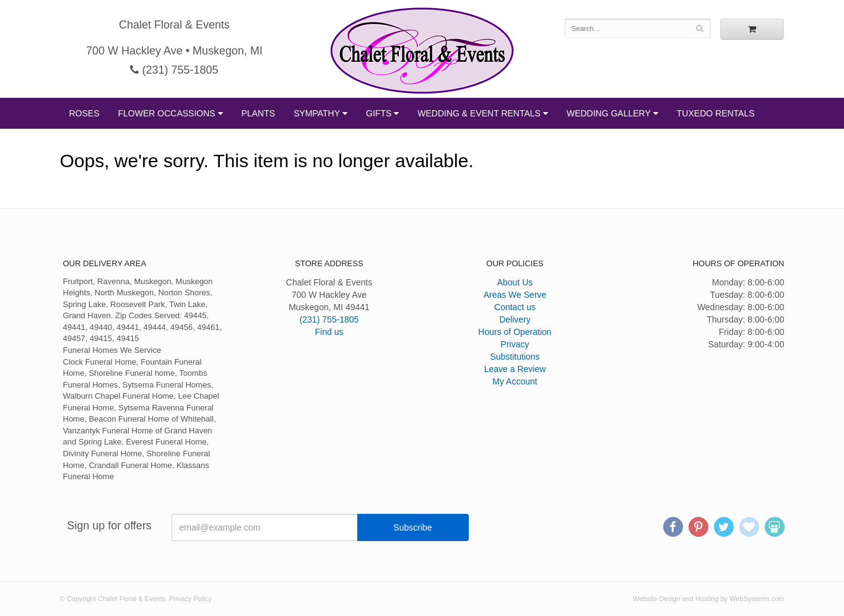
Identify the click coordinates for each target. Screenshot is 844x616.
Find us (329, 332)
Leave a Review (515, 369)
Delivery (515, 319)
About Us (515, 282)
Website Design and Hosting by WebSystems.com (709, 599)
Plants (258, 113)
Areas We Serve (515, 295)
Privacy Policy (190, 599)
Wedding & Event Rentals (479, 113)
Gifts (379, 113)
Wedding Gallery (609, 113)
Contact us (515, 307)
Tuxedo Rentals (716, 113)
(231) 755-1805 (174, 70)
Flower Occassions (167, 113)
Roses (85, 113)
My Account (515, 381)
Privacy (515, 344)
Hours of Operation (515, 332)
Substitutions (515, 357)
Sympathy (317, 113)
